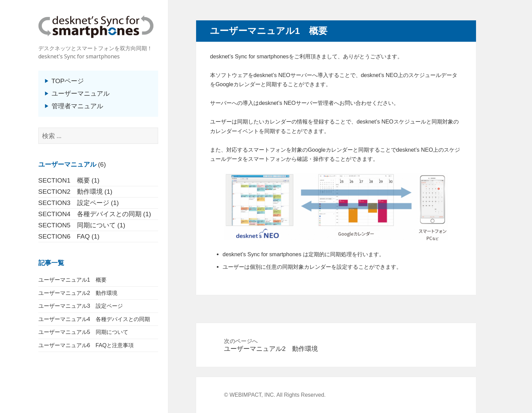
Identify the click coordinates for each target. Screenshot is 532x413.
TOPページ (68, 81)
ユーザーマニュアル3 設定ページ (81, 306)
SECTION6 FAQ (64, 236)
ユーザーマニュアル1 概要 (72, 280)
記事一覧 (51, 263)
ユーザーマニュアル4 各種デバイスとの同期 (94, 319)
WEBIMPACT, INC (251, 395)
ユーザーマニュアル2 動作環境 (78, 293)
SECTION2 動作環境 (71, 192)
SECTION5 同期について (77, 225)
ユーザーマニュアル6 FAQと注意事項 (86, 345)
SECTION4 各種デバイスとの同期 (90, 214)
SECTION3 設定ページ (74, 203)
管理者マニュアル (77, 106)
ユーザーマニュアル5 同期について (83, 332)
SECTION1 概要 (64, 180)
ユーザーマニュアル (81, 93)
